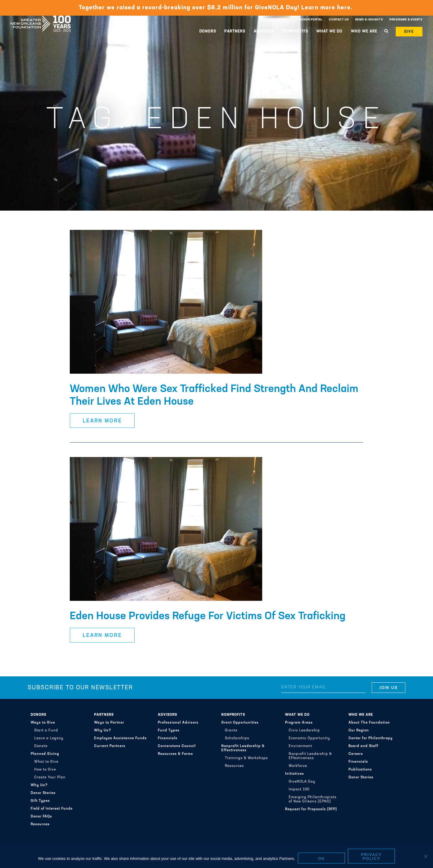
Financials (168, 738)
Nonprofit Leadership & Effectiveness (243, 748)
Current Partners (110, 746)
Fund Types (169, 731)
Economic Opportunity (309, 738)
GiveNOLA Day (302, 782)
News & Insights (369, 20)
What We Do (329, 31)
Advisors (264, 31)
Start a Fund (46, 731)
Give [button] (409, 32)
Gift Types (40, 801)
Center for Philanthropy (371, 738)
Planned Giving (45, 754)
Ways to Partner (109, 723)
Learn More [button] (102, 421)
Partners (235, 31)
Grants (231, 731)
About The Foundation (369, 723)
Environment (300, 746)
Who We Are (364, 31)
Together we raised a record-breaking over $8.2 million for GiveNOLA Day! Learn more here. (216, 8)
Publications (360, 770)
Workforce (298, 766)
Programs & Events (406, 20)
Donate (41, 746)
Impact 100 (299, 789)
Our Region (359, 731)
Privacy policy (372, 857)
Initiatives (295, 774)
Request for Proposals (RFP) (311, 809)
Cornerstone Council (177, 746)
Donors (208, 31)
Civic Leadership (304, 731)
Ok (322, 859)
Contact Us (339, 20)
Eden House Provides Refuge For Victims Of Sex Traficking (208, 616)
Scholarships (237, 738)
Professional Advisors (178, 723)
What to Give (46, 762)
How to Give (45, 770)
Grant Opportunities (240, 723)
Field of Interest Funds (52, 809)
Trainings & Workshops (246, 758)
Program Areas (299, 723)
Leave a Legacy (49, 738)
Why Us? (39, 785)
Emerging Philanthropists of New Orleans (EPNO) (313, 799)
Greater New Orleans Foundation (41, 18)
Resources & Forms (175, 754)
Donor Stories (43, 793)
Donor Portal (311, 20)
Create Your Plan (50, 777)
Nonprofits (295, 31)
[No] (425, 856)
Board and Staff (363, 746)
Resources (40, 824)
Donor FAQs (41, 817)
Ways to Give (43, 723)
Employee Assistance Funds (120, 738)
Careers (356, 754)
